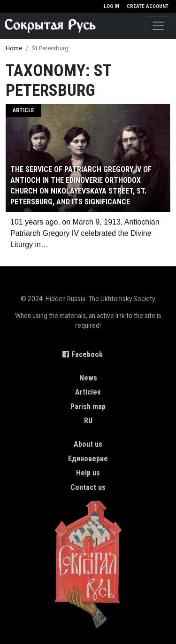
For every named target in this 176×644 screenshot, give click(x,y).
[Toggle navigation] (158, 26)
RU (88, 421)
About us (88, 444)
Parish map (88, 407)
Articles (88, 392)
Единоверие (88, 459)
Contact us (88, 487)
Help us (88, 473)
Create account (148, 6)
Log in (111, 6)
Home (14, 48)
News (88, 378)
